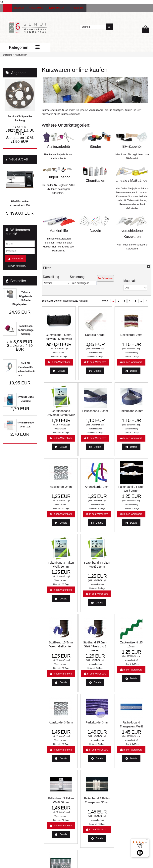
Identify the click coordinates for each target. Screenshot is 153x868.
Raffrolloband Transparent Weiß (54, 670)
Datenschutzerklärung (92, 805)
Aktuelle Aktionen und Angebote (54, 784)
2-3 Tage (58, 365)
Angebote (19, 73)
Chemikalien (95, 181)
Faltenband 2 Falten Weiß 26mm (54, 501)
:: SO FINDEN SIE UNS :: (56, 818)
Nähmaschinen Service (55, 792)
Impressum (86, 827)
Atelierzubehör (59, 147)
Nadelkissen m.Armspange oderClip (25, 330)
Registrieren (56, 8)
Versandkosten (54, 361)
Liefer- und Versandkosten (94, 777)
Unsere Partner (51, 811)
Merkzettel (36, 8)
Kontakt (85, 820)
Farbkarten (49, 799)
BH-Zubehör (132, 147)
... (141, 301)
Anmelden (77, 8)
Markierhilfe (59, 231)
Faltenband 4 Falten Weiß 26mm (109, 501)
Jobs (83, 833)
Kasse (19, 8)
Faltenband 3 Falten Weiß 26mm (82, 501)
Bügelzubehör (59, 177)
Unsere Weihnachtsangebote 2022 (95, 791)
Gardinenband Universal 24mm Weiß (137, 335)
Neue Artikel (18, 159)
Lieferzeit (48, 777)
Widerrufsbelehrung (91, 799)
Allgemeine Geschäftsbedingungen (93, 813)
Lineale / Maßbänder (132, 181)
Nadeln (95, 231)
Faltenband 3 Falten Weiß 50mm (82, 670)
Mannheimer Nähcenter (55, 805)
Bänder (95, 147)
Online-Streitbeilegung (92, 783)
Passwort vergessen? (17, 266)
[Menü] (147, 841)
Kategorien (17, 47)
